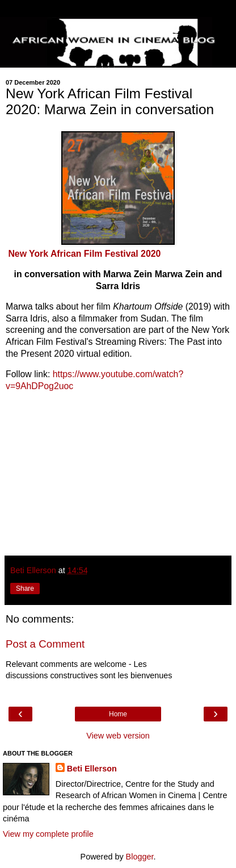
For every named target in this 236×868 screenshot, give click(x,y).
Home (118, 714)
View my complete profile (48, 834)
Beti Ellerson (92, 769)
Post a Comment (45, 644)
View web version (118, 736)
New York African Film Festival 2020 (84, 254)
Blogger (140, 857)
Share (25, 589)
